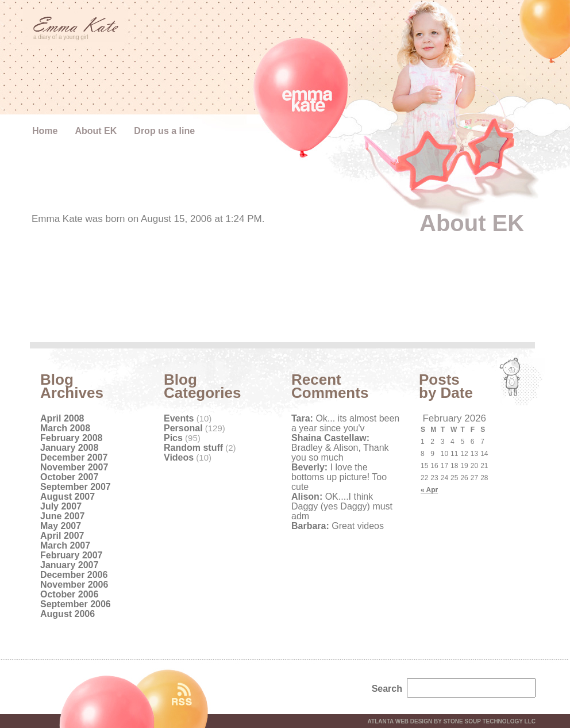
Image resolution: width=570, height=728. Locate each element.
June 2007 (62, 516)
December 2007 (74, 457)
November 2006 (74, 585)
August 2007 (68, 497)
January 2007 (69, 565)
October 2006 (69, 594)
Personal (183, 428)
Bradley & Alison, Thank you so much (340, 448)
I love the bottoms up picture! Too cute (339, 477)
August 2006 (68, 614)
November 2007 (74, 467)
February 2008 (72, 438)
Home (45, 131)
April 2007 (62, 536)
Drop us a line (164, 131)
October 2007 (69, 477)
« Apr (429, 490)
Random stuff (193, 448)
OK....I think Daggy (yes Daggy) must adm (342, 506)
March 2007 (65, 545)
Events (179, 418)
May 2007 (61, 526)
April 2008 (62, 418)
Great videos (338, 526)
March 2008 (65, 428)
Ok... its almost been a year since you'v (345, 423)
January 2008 (69, 448)
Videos (179, 457)
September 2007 (76, 487)
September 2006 (76, 604)
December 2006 (74, 575)
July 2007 (61, 506)
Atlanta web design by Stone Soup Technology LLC (452, 721)
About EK (96, 131)
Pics (173, 438)
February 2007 (72, 555)
